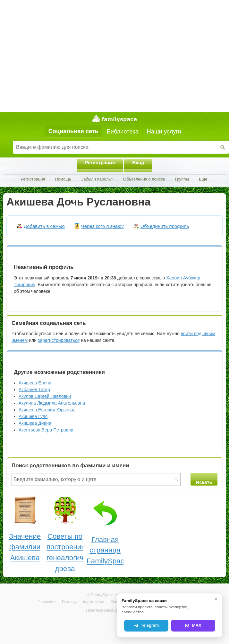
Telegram (146, 625)
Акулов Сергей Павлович (45, 396)
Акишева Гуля (33, 416)
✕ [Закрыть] (216, 599)
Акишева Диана (35, 423)
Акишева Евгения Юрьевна (47, 410)
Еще (203, 179)
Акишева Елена (35, 383)
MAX (193, 625)
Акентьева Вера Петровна (46, 430)
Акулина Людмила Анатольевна (52, 403)
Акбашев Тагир (34, 390)
